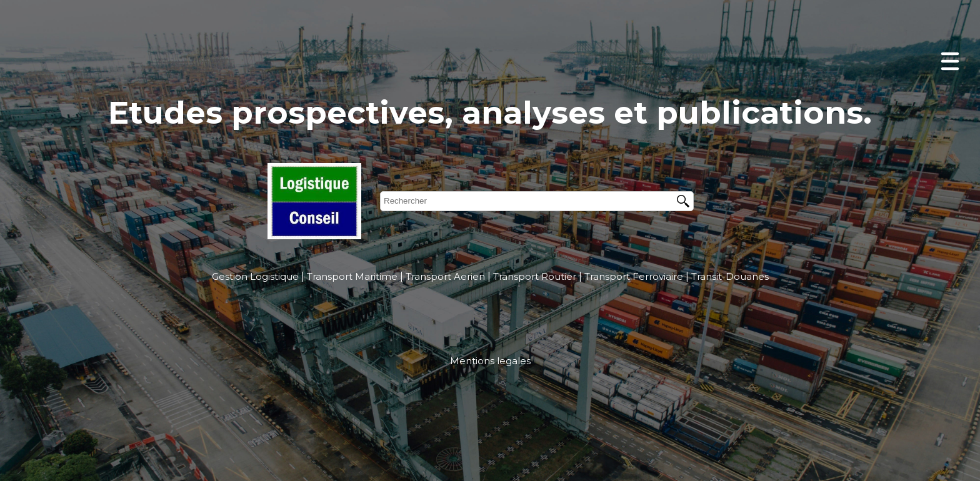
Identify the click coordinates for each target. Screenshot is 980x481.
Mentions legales (490, 361)
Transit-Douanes (730, 276)
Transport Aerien (445, 276)
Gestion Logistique (255, 276)
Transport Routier (535, 276)
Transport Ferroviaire (634, 276)
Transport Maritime (352, 276)
